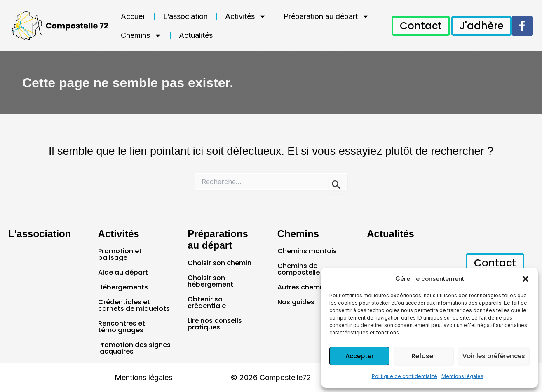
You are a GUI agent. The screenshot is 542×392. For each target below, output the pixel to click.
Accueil (133, 16)
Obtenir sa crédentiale (207, 302)
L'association (40, 234)
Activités (246, 16)
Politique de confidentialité (405, 376)
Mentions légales (462, 376)
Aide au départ (123, 272)
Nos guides (296, 302)
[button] (526, 279)
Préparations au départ (218, 240)
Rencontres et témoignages (122, 327)
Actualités (196, 35)
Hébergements (123, 287)
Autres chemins (303, 287)
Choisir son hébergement (210, 281)
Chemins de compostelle (299, 269)
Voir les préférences (494, 356)
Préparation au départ (326, 16)
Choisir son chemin (219, 263)
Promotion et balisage (120, 254)
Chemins (141, 35)
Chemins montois (307, 251)
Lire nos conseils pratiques (215, 324)
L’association (185, 16)
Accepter (360, 356)
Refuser (424, 356)
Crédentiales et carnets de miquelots (134, 305)
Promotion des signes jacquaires (134, 348)
